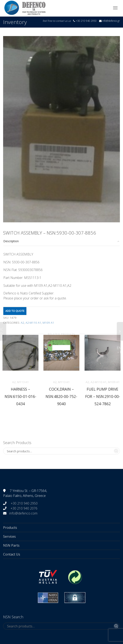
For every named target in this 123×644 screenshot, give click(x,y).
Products (10, 528)
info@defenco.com (23, 513)
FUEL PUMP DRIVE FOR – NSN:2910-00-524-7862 (103, 396)
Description (11, 241)
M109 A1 (48, 323)
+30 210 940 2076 (24, 508)
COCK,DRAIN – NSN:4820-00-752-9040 (61, 396)
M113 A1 (23, 382)
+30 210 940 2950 (24, 503)
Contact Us (12, 554)
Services (9, 536)
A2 (22, 323)
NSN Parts (11, 545)
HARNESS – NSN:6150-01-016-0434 (21, 396)
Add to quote (15, 311)
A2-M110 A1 (33, 323)
